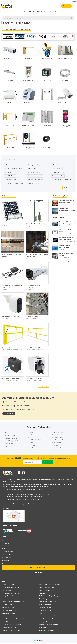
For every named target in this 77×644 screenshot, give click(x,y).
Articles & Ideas (6, 543)
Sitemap (4, 563)
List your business (38, 567)
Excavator (31, 432)
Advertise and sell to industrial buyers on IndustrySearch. (20, 503)
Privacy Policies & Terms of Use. (37, 636)
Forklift (30, 437)
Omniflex (61, 249)
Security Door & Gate (58, 175)
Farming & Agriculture (8, 607)
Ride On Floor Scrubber (59, 434)
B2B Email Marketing (7, 551)
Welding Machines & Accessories (48, 621)
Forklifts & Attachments (8, 613)
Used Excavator (57, 442)
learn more (9, 413)
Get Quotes (66, 6)
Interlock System (19, 183)
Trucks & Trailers (44, 613)
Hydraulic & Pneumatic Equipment (11, 616)
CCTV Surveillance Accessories (13, 168)
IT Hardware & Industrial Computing (11, 624)
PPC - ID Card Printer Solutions (10, 380)
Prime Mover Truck (33, 447)
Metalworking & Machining (47, 590)
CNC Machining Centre (11, 440)
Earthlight (4, 225)
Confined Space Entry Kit (35, 175)
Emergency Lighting (34, 183)
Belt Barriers (8, 164)
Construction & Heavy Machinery (11, 593)
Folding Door (8, 183)
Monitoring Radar (57, 168)
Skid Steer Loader (57, 437)
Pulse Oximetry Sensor (58, 172)
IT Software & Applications (9, 627)
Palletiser (30, 442)
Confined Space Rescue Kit (36, 179)
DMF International (64, 257)
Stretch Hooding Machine (60, 440)
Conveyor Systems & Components (11, 595)
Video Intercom (41, 164)
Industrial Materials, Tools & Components (13, 618)
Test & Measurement (45, 607)
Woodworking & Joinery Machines (49, 624)
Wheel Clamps (32, 168)
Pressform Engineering (32, 318)
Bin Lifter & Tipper (9, 435)
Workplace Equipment (45, 627)
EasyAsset (22, 499)
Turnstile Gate (68, 179)
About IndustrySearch (8, 545)
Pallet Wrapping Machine (35, 440)
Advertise (73, 1)
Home (3, 540)
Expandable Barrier (10, 175)
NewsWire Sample (7, 554)
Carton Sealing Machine (11, 438)
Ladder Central (5, 318)
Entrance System (57, 164)
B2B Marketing (6, 548)
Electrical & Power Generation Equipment (13, 601)
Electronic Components (8, 604)
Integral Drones (6, 289)
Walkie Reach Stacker (58, 447)
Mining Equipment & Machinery (48, 593)
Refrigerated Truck (57, 432)
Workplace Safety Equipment (47, 630)
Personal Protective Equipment (48, 601)
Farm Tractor (32, 434)
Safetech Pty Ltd (6, 258)
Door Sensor (8, 172)
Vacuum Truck (56, 445)
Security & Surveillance (46, 604)
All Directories (68, 187)
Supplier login (38, 572)
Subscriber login (38, 576)
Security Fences (56, 179)
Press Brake (31, 445)
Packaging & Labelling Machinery (48, 595)
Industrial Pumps (6, 621)
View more (44, 386)
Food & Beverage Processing (9, 610)
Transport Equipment (45, 610)
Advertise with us (6, 557)
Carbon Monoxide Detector (36, 172)
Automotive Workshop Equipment (11, 587)
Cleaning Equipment (7, 590)
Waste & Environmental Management (50, 618)
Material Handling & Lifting (47, 587)
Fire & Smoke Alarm (10, 179)
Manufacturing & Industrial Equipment (50, 584)
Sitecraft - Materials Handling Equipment (12, 349)
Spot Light (31, 164)
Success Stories (6, 560)
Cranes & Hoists (6, 598)
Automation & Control (8, 584)
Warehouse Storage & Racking (48, 616)
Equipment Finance (10, 445)
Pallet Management (45, 598)
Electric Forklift (8, 443)
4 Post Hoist (7, 432)
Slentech (28, 289)
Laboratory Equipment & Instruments (12, 630)
